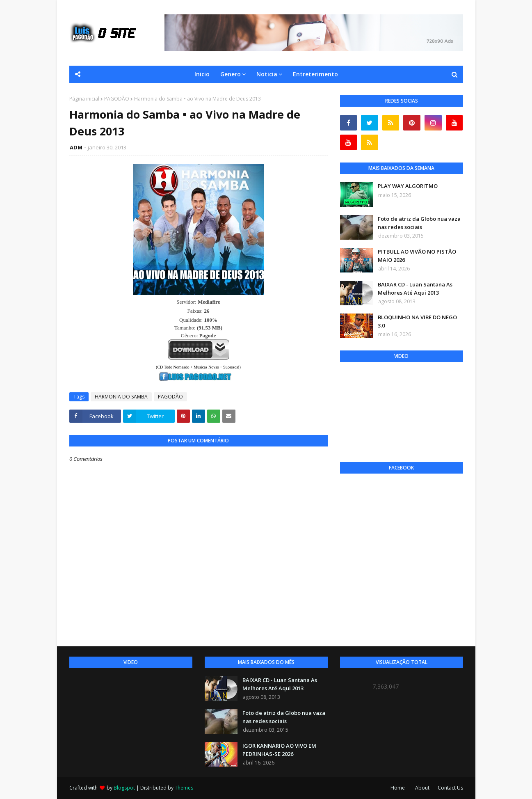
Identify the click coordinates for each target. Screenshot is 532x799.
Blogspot (124, 788)
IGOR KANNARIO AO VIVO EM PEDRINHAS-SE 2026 (279, 750)
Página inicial (84, 99)
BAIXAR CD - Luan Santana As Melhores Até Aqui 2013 (415, 288)
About (422, 788)
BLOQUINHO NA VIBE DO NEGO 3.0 (417, 321)
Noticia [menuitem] (267, 74)
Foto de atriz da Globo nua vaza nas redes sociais (419, 223)
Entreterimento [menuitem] (315, 74)
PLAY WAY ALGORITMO (408, 186)
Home (398, 788)
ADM (76, 147)
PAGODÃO (117, 99)
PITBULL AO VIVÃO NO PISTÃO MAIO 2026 (417, 256)
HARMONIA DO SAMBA (121, 397)
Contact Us (450, 788)
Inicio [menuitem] (202, 74)
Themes (184, 788)
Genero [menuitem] (231, 74)
